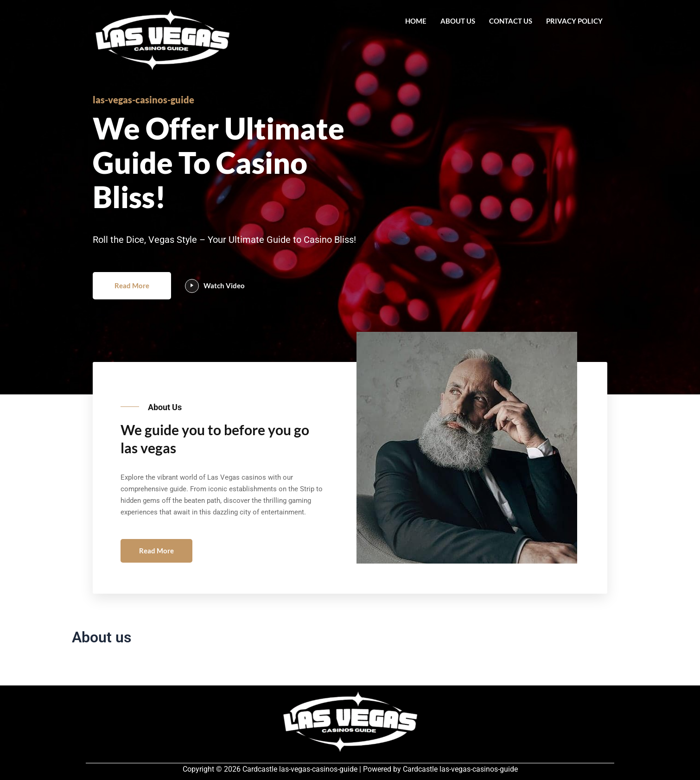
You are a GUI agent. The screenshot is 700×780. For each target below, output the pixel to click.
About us (458, 21)
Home (416, 21)
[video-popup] (192, 286)
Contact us (511, 21)
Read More (132, 285)
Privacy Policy (574, 21)
